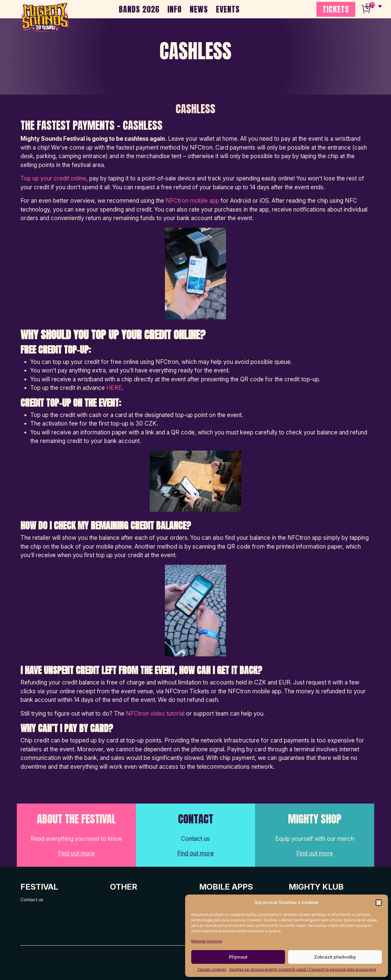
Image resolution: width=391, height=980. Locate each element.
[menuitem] (374, 6)
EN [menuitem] (370, 6)
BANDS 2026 (139, 9)
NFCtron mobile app (192, 201)
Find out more (76, 853)
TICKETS (336, 9)
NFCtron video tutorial (155, 714)
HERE (114, 388)
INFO (175, 9)
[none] (374, 6)
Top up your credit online (53, 178)
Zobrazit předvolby (335, 957)
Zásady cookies (212, 969)
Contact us (32, 900)
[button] (379, 902)
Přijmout (238, 957)
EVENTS (228, 9)
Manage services (207, 941)
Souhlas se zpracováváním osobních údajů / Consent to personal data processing (303, 969)
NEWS (199, 9)
